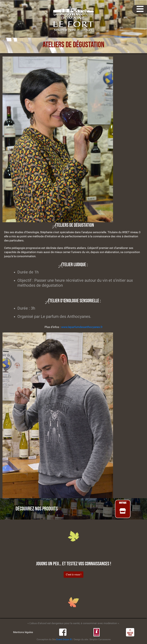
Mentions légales (23, 632)
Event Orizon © (64, 639)
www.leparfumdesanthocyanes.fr (82, 327)
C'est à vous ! (73, 574)
